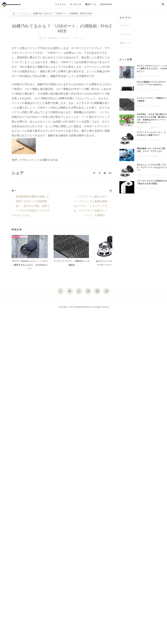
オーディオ (76, 4)
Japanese (106, 4)
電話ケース (91, 4)
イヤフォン (61, 4)
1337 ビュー (79, 38)
